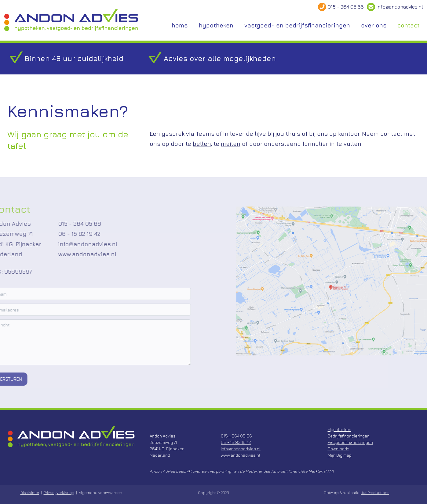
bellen (202, 144)
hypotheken (216, 25)
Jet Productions (375, 493)
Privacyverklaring (59, 493)
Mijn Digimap (340, 455)
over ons (374, 25)
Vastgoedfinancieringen (350, 442)
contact (409, 25)
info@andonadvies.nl (400, 7)
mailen (231, 144)
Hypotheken (339, 429)
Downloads (339, 449)
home (180, 25)
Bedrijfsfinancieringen (349, 436)
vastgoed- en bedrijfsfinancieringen (297, 25)
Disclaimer (30, 493)
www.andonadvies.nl (73, 254)
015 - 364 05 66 (346, 7)
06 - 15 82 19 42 (65, 234)
